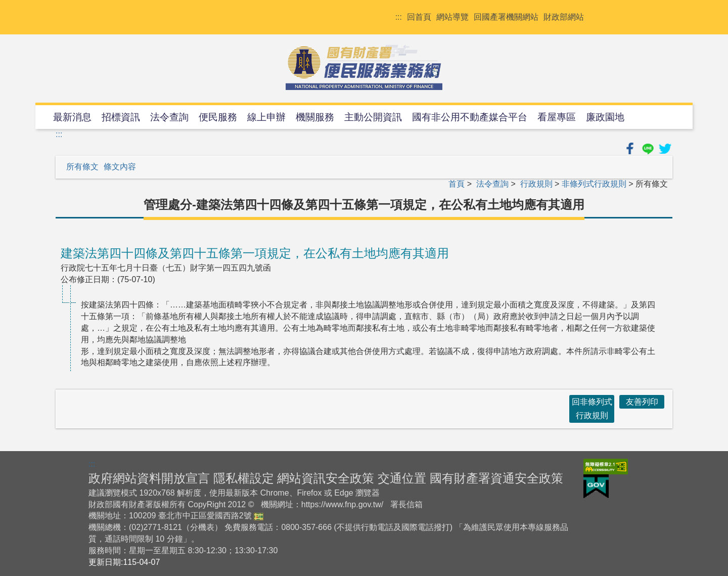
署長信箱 (406, 504)
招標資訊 (121, 117)
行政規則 (536, 184)
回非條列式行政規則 (592, 409)
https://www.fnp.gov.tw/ (342, 504)
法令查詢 (169, 117)
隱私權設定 (244, 478)
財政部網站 (564, 17)
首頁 (457, 184)
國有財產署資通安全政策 (496, 478)
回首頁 (419, 17)
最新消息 (72, 117)
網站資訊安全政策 (326, 478)
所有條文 (82, 167)
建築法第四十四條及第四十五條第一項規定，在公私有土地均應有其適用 (255, 253)
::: (399, 17)
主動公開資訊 (373, 117)
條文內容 (120, 167)
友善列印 (642, 402)
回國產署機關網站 (506, 17)
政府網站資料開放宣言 (149, 478)
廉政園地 (605, 117)
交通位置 (402, 478)
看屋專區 (557, 117)
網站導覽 (452, 17)
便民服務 (218, 117)
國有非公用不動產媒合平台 (470, 117)
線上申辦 (266, 117)
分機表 (202, 527)
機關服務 (315, 117)
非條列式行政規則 (594, 184)
